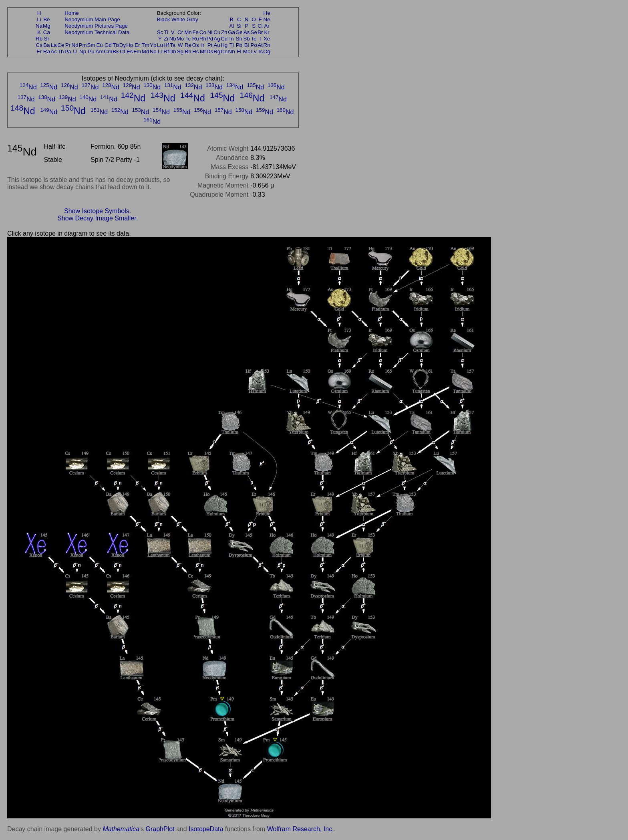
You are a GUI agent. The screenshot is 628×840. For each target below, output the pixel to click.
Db (173, 51)
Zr (166, 39)
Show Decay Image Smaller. (98, 218)
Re (188, 45)
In (232, 39)
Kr (267, 32)
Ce (61, 45)
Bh (188, 51)
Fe (195, 32)
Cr (180, 32)
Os (196, 45)
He (267, 13)
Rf (166, 51)
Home (72, 13)
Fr (39, 51)
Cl (260, 26)
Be (46, 19)
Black (164, 19)
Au (217, 45)
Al (231, 26)
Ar (267, 26)
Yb (153, 45)
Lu (160, 45)
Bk (116, 51)
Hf (166, 45)
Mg (47, 26)
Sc (160, 32)
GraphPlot (160, 829)
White (178, 19)
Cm (108, 51)
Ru (196, 39)
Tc (188, 39)
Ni (210, 32)
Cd (224, 39)
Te (254, 39)
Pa (68, 51)
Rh (203, 39)
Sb (247, 39)
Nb (173, 39)
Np (83, 51)
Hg (224, 45)
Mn (188, 32)
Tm (145, 45)
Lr (160, 51)
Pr (68, 45)
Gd (108, 45)
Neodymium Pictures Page (96, 26)
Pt (210, 45)
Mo (180, 39)
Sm (91, 45)
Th (61, 51)
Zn (224, 32)
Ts (260, 51)
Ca (47, 32)
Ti (166, 32)
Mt (203, 51)
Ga (231, 32)
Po (254, 45)
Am (100, 51)
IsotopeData (206, 829)
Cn (224, 51)
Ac (54, 51)
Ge (239, 32)
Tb (116, 45)
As (247, 32)
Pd (210, 39)
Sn (239, 39)
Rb (39, 39)
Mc (247, 51)
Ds (210, 51)
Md (146, 51)
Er (137, 45)
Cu (217, 32)
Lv (254, 51)
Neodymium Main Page (92, 19)
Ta (173, 45)
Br (260, 32)
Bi (247, 45)
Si (239, 26)
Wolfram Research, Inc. (301, 829)
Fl (239, 51)
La (54, 45)
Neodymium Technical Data (97, 32)
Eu (99, 45)
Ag (217, 39)
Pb (239, 45)
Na (39, 26)
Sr (47, 39)
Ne (267, 19)
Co (203, 32)
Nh (232, 51)
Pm (83, 45)
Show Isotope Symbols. (98, 211)
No (153, 51)
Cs (39, 45)
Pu (91, 51)
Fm (137, 51)
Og (267, 51)
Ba (46, 45)
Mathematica (121, 829)
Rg (217, 51)
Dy (123, 45)
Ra (47, 51)
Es (130, 51)
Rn (267, 45)
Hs (195, 51)
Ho (130, 45)
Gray (192, 19)
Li (39, 19)
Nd (75, 45)
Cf (122, 51)
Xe (267, 39)
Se (254, 32)
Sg (180, 51)
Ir (203, 45)
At (260, 45)
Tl (232, 45)
